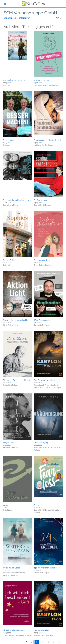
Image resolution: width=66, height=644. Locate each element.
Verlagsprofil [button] (10, 18)
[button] (58, 18)
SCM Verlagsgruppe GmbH (30, 13)
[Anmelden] (5, 4)
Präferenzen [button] (24, 18)
